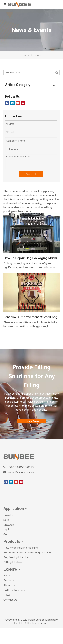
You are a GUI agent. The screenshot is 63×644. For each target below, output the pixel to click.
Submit (31, 174)
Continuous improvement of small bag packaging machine (32, 317)
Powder (8, 515)
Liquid (7, 529)
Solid (6, 520)
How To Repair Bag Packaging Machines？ (32, 258)
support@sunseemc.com (21, 472)
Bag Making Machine (16, 557)
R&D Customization (15, 590)
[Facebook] (7, 103)
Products (9, 580)
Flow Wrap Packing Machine (21, 548)
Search (57, 73)
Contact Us (10, 600)
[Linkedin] (13, 103)
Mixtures (9, 525)
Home (7, 575)
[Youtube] (18, 103)
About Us (9, 585)
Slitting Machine (13, 562)
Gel (5, 534)
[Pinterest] (23, 103)
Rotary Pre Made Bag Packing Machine (27, 552)
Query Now (32, 421)
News (7, 595)
